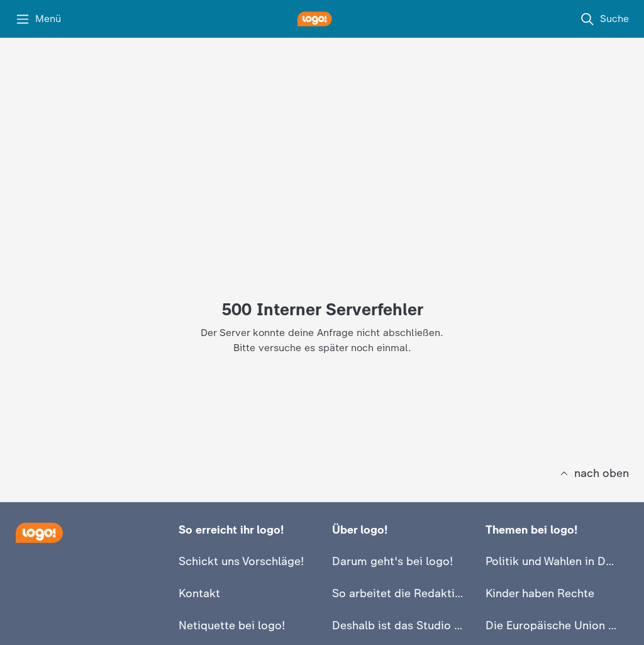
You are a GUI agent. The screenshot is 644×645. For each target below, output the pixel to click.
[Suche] (604, 19)
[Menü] (38, 19)
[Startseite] (39, 533)
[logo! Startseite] (322, 19)
